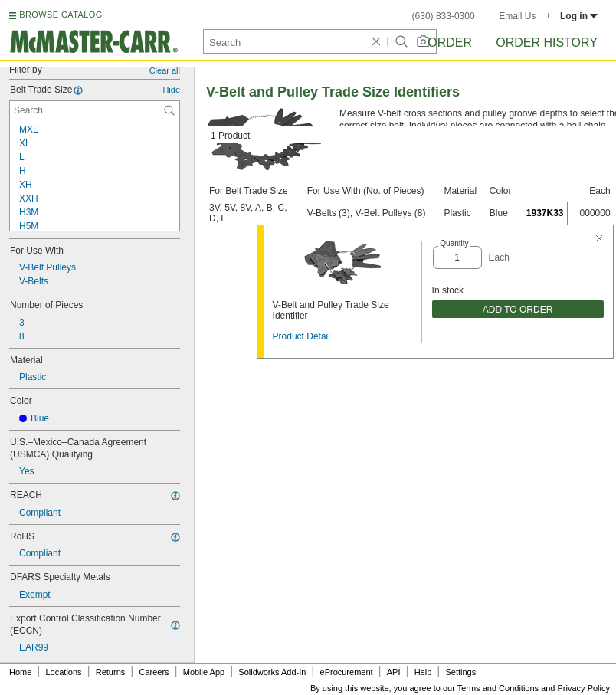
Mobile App (204, 672)
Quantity (454, 243)
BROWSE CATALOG (61, 15)
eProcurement (347, 672)
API (394, 672)
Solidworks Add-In (272, 672)
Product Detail (301, 336)
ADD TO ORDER (518, 310)
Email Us (517, 16)
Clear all (165, 70)
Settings (460, 672)
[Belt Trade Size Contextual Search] (95, 110)
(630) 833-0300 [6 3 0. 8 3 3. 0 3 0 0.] (444, 16)
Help (423, 672)
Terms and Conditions (498, 688)
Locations (64, 672)
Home (20, 672)
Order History (547, 43)
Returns (111, 672)
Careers (154, 672)
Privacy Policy (584, 688)
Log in (579, 16)
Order (450, 43)
